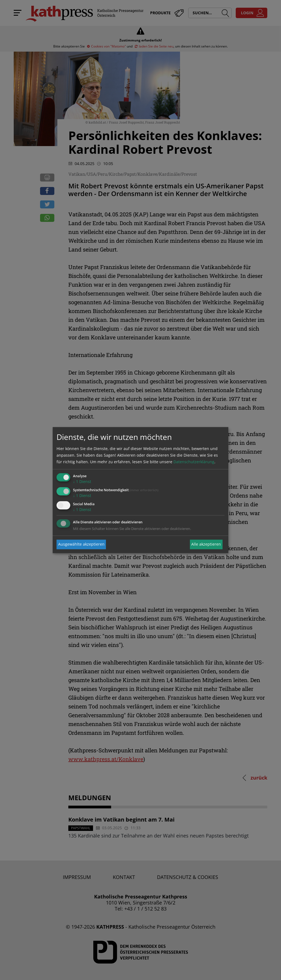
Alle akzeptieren (206, 544)
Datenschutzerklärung (194, 462)
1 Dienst (82, 482)
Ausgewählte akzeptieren (81, 544)
